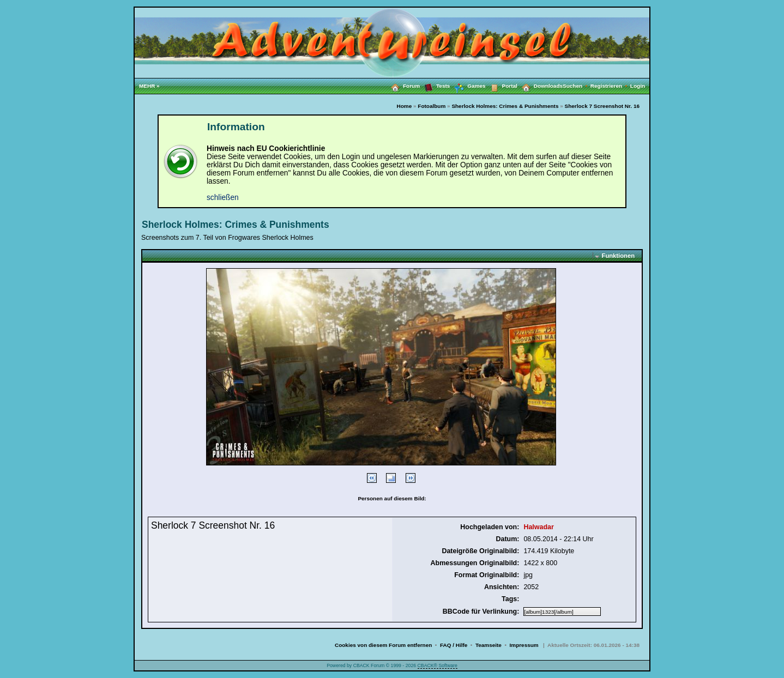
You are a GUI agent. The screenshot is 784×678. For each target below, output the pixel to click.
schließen (223, 198)
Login (638, 86)
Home (405, 106)
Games (468, 86)
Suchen (577, 86)
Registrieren (610, 86)
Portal (502, 86)
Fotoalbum (432, 106)
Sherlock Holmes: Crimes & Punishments (505, 106)
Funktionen (618, 256)
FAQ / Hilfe (454, 645)
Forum (403, 86)
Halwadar (538, 527)
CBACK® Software (438, 665)
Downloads (540, 86)
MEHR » (149, 86)
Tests (435, 86)
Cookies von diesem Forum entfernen (383, 645)
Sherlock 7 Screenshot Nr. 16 (602, 106)
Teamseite (489, 645)
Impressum (524, 645)
